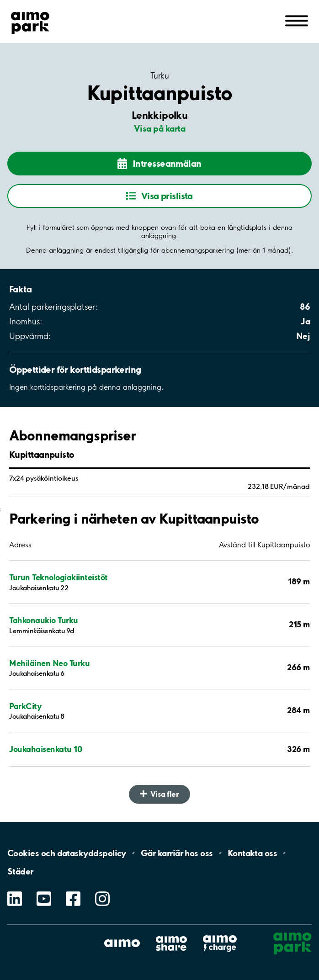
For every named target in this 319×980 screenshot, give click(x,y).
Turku (159, 76)
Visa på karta (159, 128)
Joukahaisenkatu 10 (45, 749)
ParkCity (25, 706)
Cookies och (67, 853)
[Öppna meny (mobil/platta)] (297, 20)
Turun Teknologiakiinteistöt (58, 577)
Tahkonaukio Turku (44, 620)
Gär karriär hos (177, 853)
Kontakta (253, 853)
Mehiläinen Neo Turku (49, 663)
